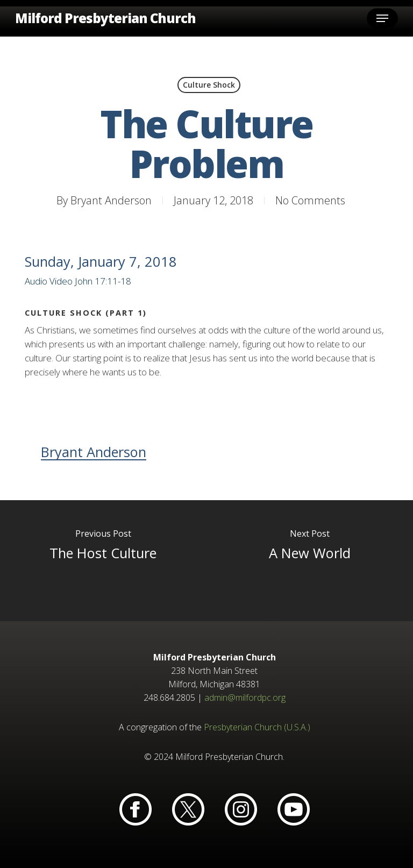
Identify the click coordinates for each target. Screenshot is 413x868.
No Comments (310, 200)
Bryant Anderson (111, 200)
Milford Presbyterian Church (105, 18)
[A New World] (310, 561)
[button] (382, 18)
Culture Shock (209, 85)
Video (61, 281)
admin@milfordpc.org (245, 698)
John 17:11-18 (103, 281)
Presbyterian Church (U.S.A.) (257, 727)
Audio (36, 281)
